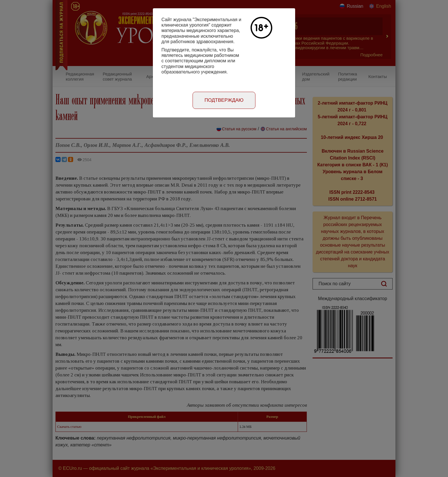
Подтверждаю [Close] (224, 100)
